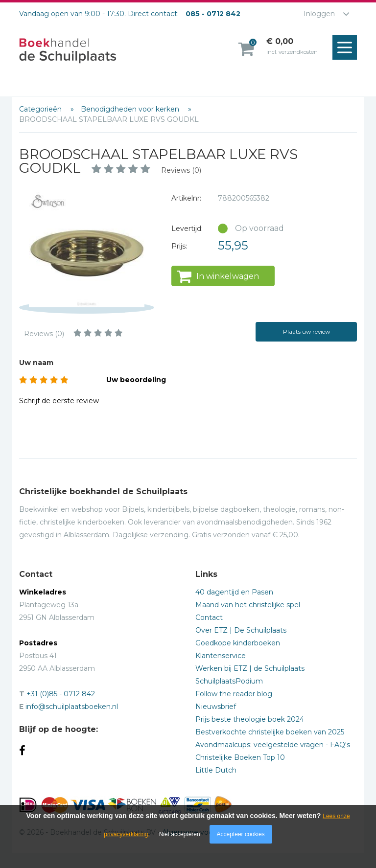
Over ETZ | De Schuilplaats (241, 630)
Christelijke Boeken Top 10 (240, 757)
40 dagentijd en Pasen (234, 592)
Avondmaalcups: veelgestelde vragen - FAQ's (273, 745)
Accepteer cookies (241, 834)
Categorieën (41, 109)
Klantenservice (221, 656)
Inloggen (319, 14)
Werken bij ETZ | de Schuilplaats (250, 668)
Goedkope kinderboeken (238, 643)
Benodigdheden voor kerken (131, 109)
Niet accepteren (180, 834)
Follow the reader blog (234, 694)
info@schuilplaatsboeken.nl (72, 707)
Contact (209, 617)
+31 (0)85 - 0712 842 (61, 694)
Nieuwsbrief (216, 707)
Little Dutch (216, 770)
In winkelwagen (228, 276)
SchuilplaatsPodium (229, 681)
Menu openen (347, 48)
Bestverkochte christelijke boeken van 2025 (270, 732)
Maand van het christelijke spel (248, 605)
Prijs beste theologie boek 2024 (250, 719)
